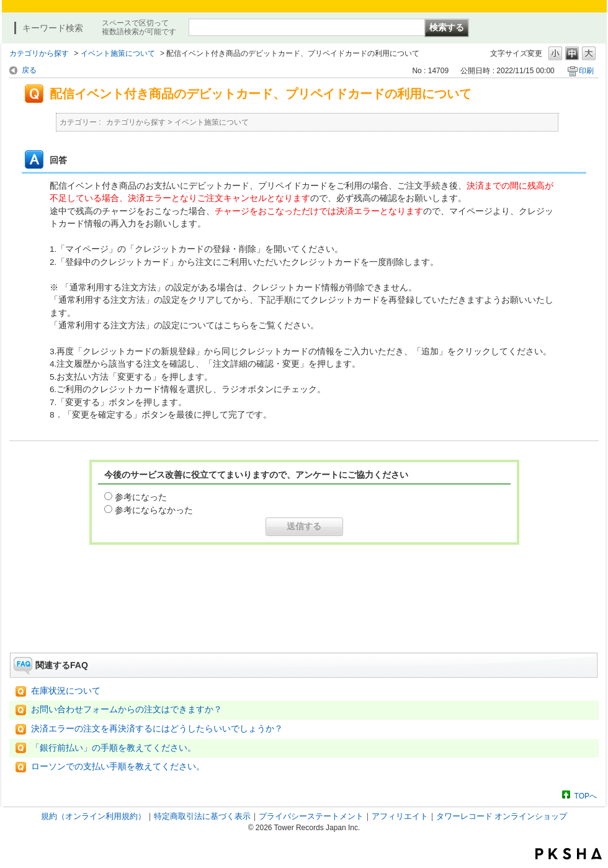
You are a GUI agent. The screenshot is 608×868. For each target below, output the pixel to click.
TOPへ (586, 796)
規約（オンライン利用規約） (93, 816)
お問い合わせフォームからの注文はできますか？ (127, 709)
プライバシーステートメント (311, 816)
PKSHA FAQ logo (569, 854)
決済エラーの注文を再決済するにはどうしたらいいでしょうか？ (157, 729)
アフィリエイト (400, 816)
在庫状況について (66, 691)
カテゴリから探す (39, 53)
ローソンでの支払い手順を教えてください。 (118, 767)
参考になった (141, 497)
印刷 (586, 71)
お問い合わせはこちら (304, 618)
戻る (29, 70)
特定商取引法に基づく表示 (202, 816)
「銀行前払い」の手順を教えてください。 (114, 748)
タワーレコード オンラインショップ (502, 816)
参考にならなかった (154, 510)
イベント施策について (118, 53)
